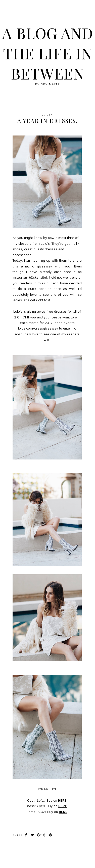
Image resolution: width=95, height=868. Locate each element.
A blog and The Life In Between (47, 53)
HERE (62, 800)
